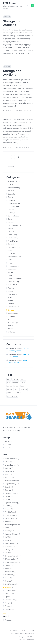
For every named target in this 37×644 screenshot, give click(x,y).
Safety (10, 301)
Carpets (11, 210)
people (11, 291)
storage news (13, 313)
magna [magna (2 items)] (10, 389)
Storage (7, 17)
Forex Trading (13, 238)
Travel (10, 326)
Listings (21, 637)
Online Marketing (15, 285)
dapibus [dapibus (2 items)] (16, 379)
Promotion (12, 297)
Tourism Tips (13, 322)
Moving (11, 272)
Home (10, 250)
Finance (11, 232)
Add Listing (14, 630)
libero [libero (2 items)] (17, 386)
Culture (11, 219)
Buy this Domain (14, 203)
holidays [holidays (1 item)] (15, 383)
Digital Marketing (15, 225)
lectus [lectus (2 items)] (10, 386)
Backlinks (11, 194)
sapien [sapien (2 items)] (17, 389)
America (11, 191)
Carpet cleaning (14, 206)
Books (10, 197)
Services (11, 304)
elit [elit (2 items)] (9, 383)
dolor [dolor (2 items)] (23, 379)
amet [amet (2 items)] (9, 379)
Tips (10, 319)
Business (11, 200)
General (11, 244)
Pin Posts (30, 637)
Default (11, 222)
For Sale (8, 448)
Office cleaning (13, 282)
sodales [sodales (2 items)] (24, 389)
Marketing (12, 269)
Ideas (10, 263)
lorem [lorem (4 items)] (23, 386)
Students (11, 316)
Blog (23, 630)
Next (24, 157)
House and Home (14, 257)
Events (10, 228)
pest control (12, 294)
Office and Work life (15, 279)
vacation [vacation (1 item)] (10, 393)
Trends (11, 329)
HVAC (10, 260)
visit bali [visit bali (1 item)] (19, 393)
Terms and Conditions (26, 640)
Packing (11, 288)
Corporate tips (13, 216)
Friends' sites (13, 241)
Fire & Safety (13, 235)
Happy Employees (15, 247)
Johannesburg (13, 266)
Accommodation (14, 181)
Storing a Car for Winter (18, 111)
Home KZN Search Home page (23, 633)
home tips (12, 254)
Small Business (14, 307)
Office (10, 275)
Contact (31, 630)
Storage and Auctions (12, 23)
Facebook (8, 620)
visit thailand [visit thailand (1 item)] (12, 396)
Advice (10, 185)
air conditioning (14, 188)
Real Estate (9, 442)
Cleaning (11, 213)
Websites (11, 332)
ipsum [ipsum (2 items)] (23, 383)
